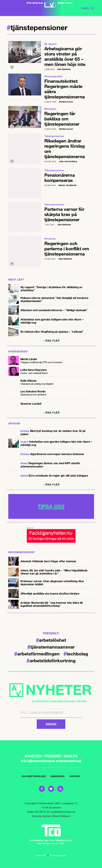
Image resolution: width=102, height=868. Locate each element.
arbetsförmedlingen (37, 652)
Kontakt (75, 775)
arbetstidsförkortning (51, 659)
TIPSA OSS (51, 505)
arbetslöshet (51, 639)
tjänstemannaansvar (51, 646)
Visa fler (52, 340)
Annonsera (57, 775)
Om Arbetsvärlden (34, 775)
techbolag (76, 652)
